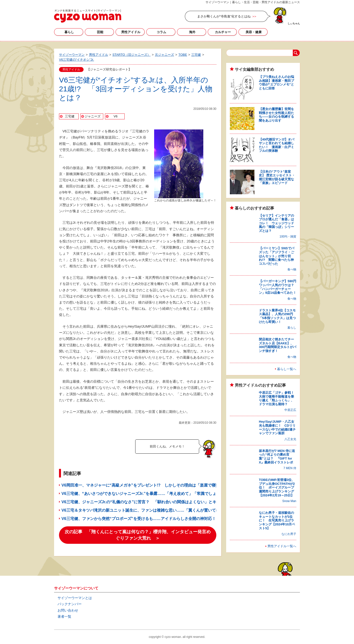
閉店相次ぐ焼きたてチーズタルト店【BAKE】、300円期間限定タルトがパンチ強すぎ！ (278, 345)
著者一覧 (64, 616)
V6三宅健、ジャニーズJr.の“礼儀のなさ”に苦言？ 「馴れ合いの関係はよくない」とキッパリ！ (147, 502)
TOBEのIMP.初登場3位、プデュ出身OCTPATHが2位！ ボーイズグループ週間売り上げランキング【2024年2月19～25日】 (277, 487)
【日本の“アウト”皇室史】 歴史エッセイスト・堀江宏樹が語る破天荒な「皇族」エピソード (277, 177)
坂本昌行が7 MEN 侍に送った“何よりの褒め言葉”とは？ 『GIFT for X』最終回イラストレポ (277, 457)
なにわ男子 (289, 534)
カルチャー (223, 32)
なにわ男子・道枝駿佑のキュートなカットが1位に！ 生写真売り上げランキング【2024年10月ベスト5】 (277, 520)
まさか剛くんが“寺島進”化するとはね (224, 16)
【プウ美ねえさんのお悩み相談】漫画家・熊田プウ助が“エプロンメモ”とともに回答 (276, 83)
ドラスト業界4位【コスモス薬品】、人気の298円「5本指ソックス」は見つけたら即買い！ (277, 316)
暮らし (69, 32)
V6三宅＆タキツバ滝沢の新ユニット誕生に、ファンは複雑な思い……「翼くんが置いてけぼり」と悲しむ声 (156, 510)
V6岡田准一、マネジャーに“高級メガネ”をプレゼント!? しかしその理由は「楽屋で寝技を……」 (148, 485)
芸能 (100, 32)
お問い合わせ (68, 610)
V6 (116, 116)
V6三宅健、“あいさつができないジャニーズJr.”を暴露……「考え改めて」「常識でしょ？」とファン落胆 (155, 494)
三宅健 (70, 116)
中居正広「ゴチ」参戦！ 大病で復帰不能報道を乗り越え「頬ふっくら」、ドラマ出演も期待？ (278, 398)
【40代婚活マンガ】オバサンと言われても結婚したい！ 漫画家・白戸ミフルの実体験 (277, 145)
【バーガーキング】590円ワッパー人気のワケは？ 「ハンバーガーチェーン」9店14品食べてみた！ (278, 287)
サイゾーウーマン (88, 16)
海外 (192, 32)
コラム (161, 32)
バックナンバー (70, 604)
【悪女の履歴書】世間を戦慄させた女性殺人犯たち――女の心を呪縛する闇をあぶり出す (276, 115)
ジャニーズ (93, 116)
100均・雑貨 (288, 237)
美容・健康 (254, 32)
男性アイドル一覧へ (282, 546)
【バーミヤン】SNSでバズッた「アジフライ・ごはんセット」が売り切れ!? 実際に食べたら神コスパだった (277, 256)
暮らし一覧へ (287, 369)
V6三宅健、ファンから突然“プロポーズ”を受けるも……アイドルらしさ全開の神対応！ (139, 519)
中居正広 (290, 410)
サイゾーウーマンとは (75, 598)
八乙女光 (290, 439)
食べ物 (292, 269)
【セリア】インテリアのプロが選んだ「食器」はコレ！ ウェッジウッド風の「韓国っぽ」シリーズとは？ (276, 223)
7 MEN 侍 (290, 468)
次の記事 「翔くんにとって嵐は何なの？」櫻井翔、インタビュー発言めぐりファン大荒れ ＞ (138, 535)
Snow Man (289, 501)
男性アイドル (131, 32)
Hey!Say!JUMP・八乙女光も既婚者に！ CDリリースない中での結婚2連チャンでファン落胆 (277, 427)
